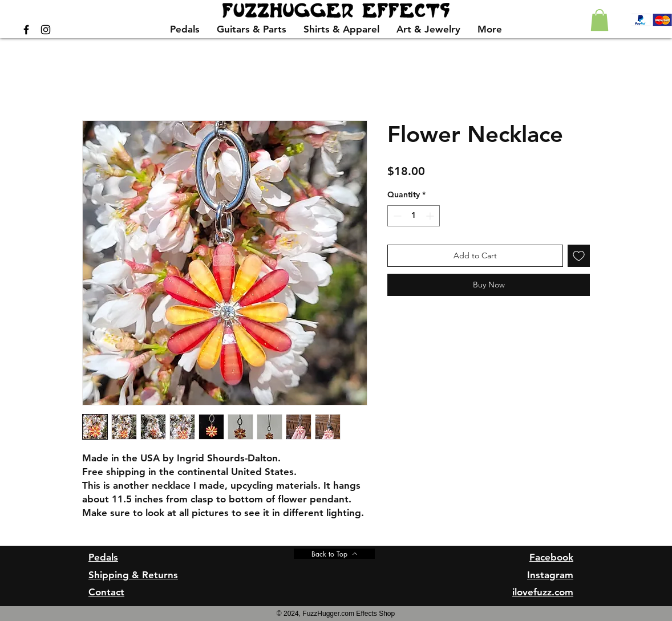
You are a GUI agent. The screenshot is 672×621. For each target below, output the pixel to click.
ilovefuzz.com (543, 592)
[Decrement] (396, 216)
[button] (600, 20)
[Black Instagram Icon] (46, 30)
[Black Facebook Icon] (26, 30)
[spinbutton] (414, 216)
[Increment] (431, 216)
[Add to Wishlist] (579, 256)
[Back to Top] (334, 554)
